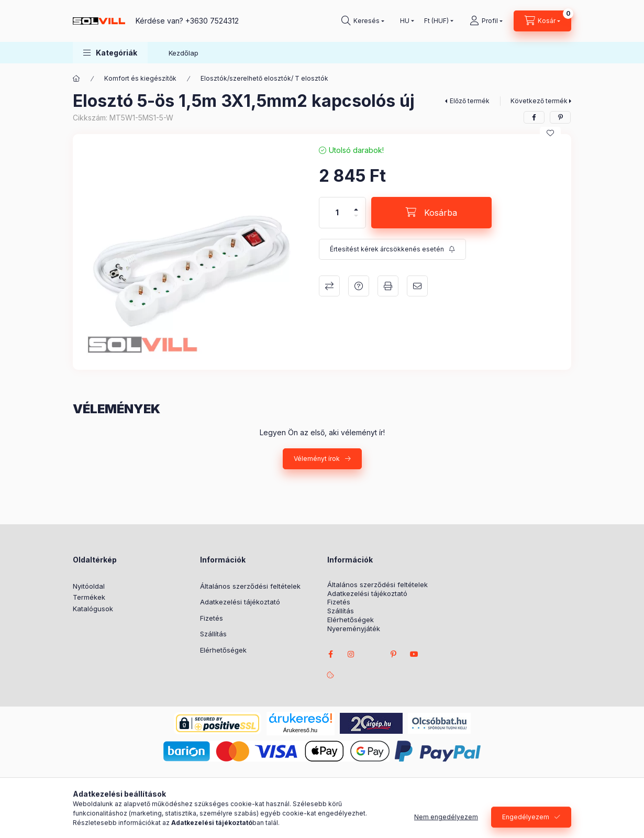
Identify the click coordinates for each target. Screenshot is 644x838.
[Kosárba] (431, 213)
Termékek (89, 597)
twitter (372, 654)
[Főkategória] (76, 79)
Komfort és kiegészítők (140, 78)
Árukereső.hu (300, 730)
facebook (330, 654)
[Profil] (486, 21)
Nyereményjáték (354, 629)
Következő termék (539, 101)
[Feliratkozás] (392, 249)
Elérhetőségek (223, 650)
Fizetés (212, 618)
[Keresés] (363, 21)
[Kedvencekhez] (550, 133)
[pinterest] (560, 117)
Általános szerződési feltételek (250, 586)
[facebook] (534, 117)
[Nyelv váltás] (405, 21)
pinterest (393, 654)
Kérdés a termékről (359, 286)
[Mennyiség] (337, 213)
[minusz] (356, 220)
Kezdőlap (184, 53)
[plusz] (356, 205)
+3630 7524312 (212, 21)
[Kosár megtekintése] (542, 21)
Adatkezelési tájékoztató (240, 602)
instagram (351, 654)
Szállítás (213, 634)
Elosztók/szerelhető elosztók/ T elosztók (264, 78)
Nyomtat (388, 286)
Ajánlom (417, 286)
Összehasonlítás (329, 286)
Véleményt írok (317, 459)
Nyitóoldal (89, 586)
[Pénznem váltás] (436, 21)
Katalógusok (93, 609)
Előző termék (470, 101)
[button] (110, 53)
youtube (414, 654)
